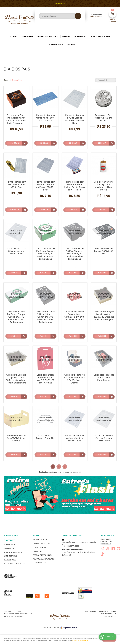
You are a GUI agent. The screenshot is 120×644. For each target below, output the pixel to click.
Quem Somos (9, 545)
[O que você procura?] (78, 16)
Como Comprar (40, 547)
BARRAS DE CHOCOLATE (48, 36)
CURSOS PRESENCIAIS (100, 36)
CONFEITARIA (27, 36)
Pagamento (38, 551)
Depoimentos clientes (14, 564)
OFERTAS (71, 45)
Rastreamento (40, 540)
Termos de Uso (40, 563)
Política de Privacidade (44, 559)
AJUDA (36, 535)
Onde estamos (10, 556)
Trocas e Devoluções (43, 555)
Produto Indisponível (16, 232)
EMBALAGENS (80, 36)
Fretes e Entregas (41, 544)
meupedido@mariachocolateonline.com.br (79, 542)
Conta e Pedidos (94, 17)
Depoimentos (60, 4)
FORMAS (66, 36)
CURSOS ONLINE (56, 45)
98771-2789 (73, 546)
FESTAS (14, 36)
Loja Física (9, 548)
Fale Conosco (10, 560)
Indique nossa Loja (13, 552)
